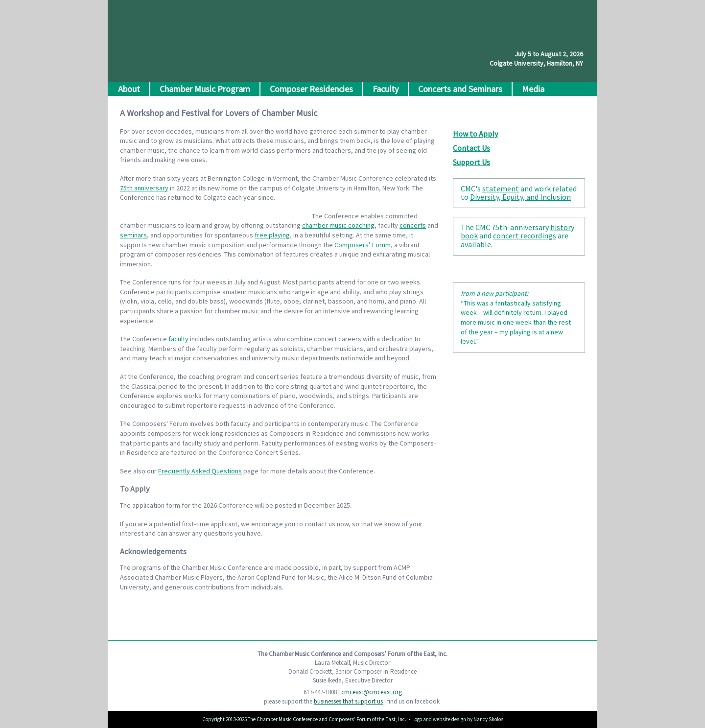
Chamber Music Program (205, 89)
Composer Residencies (311, 89)
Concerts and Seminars (460, 89)
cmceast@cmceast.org (372, 692)
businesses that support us (348, 701)
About (129, 89)
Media (533, 89)
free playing (272, 235)
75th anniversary (144, 188)
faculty (178, 339)
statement (501, 188)
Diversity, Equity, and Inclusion (520, 197)
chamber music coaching (338, 225)
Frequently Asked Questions (200, 471)
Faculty (386, 89)
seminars (133, 235)
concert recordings (525, 235)
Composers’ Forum (363, 245)
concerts (413, 225)
